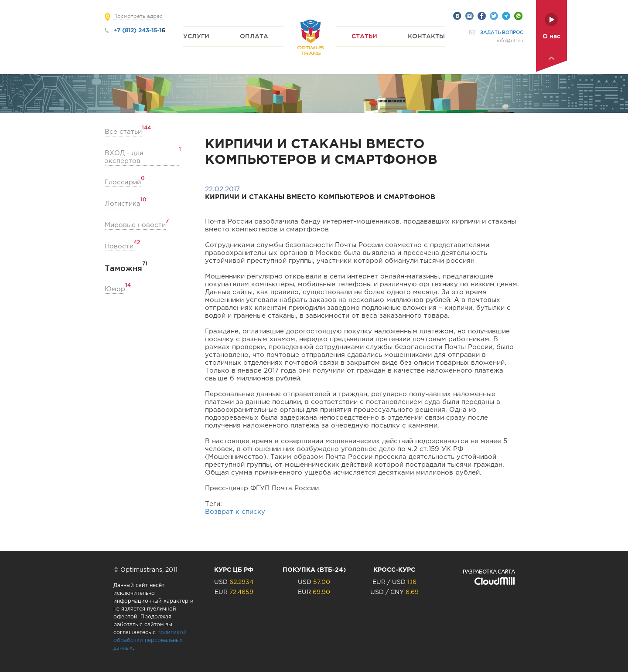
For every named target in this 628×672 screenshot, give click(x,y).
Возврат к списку (235, 512)
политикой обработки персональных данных (150, 640)
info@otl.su (510, 41)
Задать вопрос (502, 32)
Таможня (123, 268)
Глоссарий (123, 182)
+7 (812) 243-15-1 (137, 30)
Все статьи (123, 131)
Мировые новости (135, 225)
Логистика (123, 203)
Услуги (196, 36)
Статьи (364, 36)
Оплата (254, 36)
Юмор (115, 289)
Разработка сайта (489, 572)
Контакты (426, 36)
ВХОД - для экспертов (142, 157)
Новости (119, 246)
